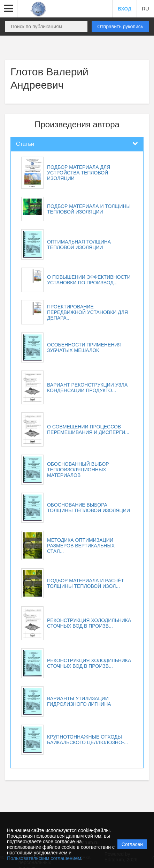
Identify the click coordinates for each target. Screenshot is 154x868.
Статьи (25, 144)
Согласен (132, 844)
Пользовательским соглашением (44, 858)
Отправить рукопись (120, 27)
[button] (9, 9)
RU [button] (145, 9)
